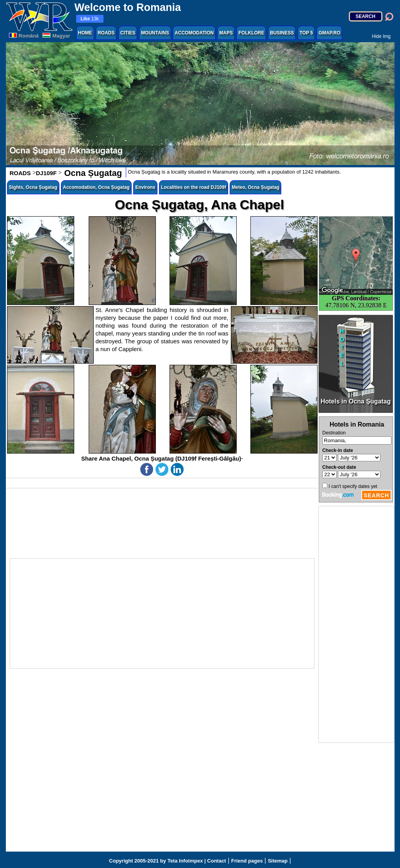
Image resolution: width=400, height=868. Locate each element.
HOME (85, 33)
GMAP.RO (329, 33)
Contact (216, 861)
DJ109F (46, 173)
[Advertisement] (356, 624)
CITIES (128, 33)
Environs (145, 187)
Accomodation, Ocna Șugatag (96, 187)
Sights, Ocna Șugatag (33, 187)
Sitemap (278, 861)
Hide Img (381, 36)
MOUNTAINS (155, 33)
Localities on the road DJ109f (194, 187)
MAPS (226, 33)
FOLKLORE (251, 33)
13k (90, 19)
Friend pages (247, 861)
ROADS (106, 33)
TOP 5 (306, 33)
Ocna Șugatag (92, 173)
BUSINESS (282, 33)
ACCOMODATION (194, 33)
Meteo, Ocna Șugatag (255, 187)
